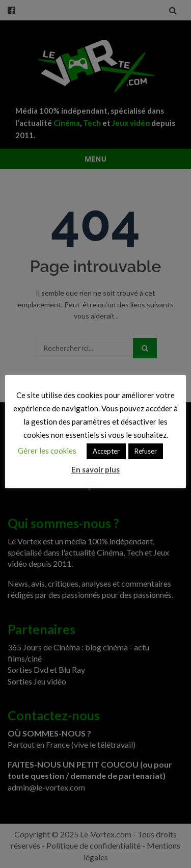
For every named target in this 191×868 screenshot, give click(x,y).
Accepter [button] (106, 451)
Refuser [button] (146, 451)
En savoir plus (95, 469)
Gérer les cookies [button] (47, 451)
